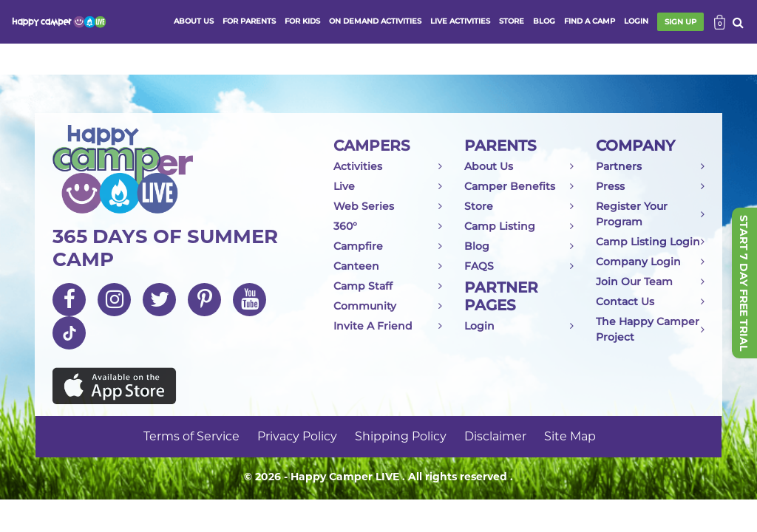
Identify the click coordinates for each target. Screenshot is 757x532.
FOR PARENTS (249, 21)
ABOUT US (194, 21)
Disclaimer (495, 436)
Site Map (570, 436)
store (512, 21)
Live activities (460, 21)
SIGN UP (680, 22)
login (636, 21)
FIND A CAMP (590, 21)
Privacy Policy (297, 436)
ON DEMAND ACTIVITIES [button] (375, 21)
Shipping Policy (401, 436)
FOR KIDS (302, 21)
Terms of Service (191, 436)
